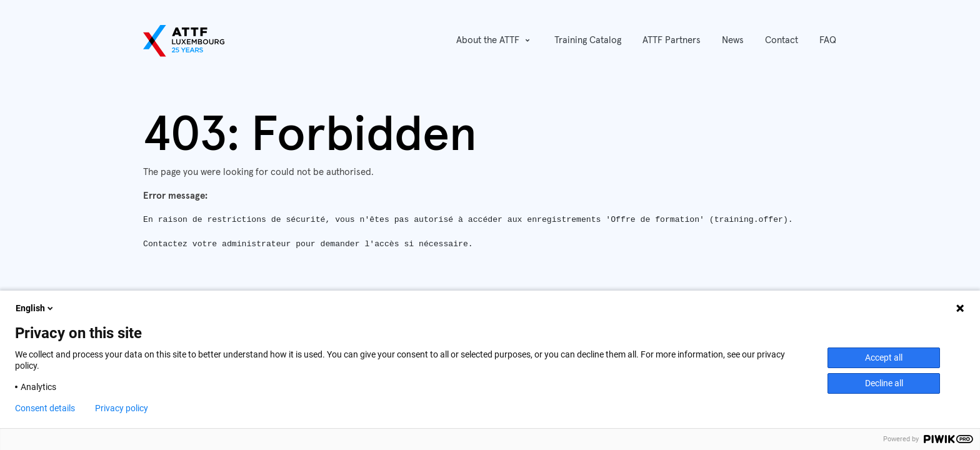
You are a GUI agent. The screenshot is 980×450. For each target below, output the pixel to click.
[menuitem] (588, 41)
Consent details (45, 408)
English (35, 308)
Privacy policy (122, 408)
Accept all (884, 357)
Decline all (884, 383)
